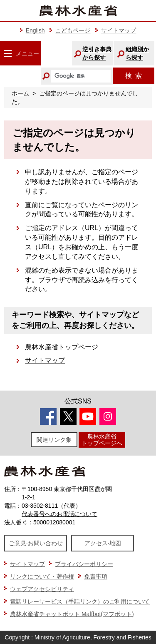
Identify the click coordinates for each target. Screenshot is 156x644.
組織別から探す (137, 53)
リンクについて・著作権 (42, 576)
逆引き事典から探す (97, 53)
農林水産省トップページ (62, 347)
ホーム (20, 93)
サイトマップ (119, 30)
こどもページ (73, 30)
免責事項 (96, 576)
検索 (134, 76)
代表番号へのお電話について (59, 514)
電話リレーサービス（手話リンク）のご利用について (80, 601)
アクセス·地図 (103, 543)
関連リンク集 (54, 440)
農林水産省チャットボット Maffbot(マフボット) (72, 614)
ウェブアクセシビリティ (42, 589)
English (35, 30)
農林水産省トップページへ (102, 440)
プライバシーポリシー (84, 564)
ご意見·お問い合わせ (36, 543)
